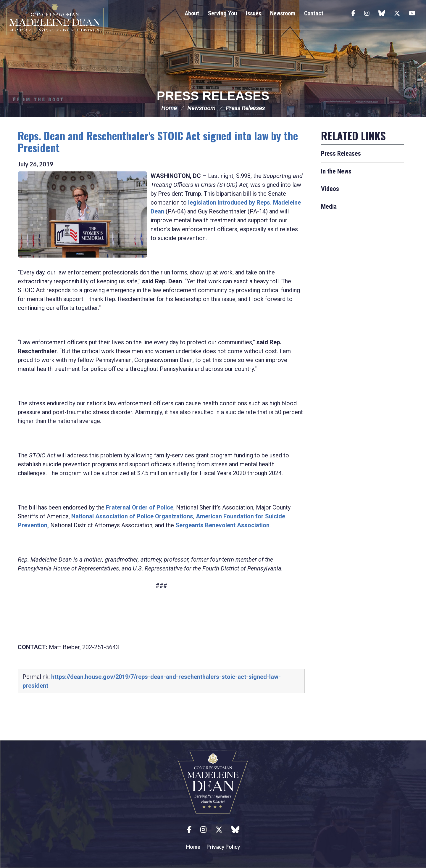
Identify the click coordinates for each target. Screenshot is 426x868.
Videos (330, 189)
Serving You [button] (222, 13)
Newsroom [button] (283, 13)
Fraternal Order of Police (140, 507)
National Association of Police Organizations (132, 516)
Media (329, 206)
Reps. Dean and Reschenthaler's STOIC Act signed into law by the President (158, 141)
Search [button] (336, 13)
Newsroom (201, 108)
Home (169, 108)
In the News (336, 171)
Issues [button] (254, 13)
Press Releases (213, 96)
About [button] (192, 13)
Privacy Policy (223, 847)
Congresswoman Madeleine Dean (55, 20)
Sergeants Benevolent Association (222, 525)
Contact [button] (314, 13)
